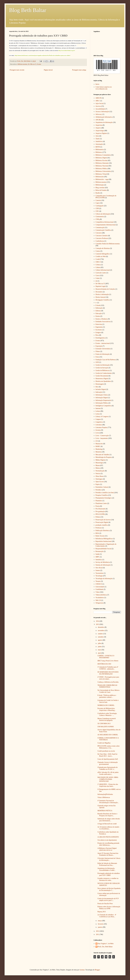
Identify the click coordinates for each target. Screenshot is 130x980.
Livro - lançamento (102, 438)
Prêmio (98, 517)
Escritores (99, 330)
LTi (97, 441)
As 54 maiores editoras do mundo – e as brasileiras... (109, 828)
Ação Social (99, 103)
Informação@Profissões (105, 794)
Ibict (97, 387)
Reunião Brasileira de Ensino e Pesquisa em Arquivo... (107, 815)
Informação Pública (102, 403)
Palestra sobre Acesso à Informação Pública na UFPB (109, 908)
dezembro (101, 627)
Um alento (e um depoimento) (107, 840)
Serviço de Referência (103, 562)
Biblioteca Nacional (102, 166)
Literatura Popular (101, 427)
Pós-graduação (100, 511)
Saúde (97, 554)
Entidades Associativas (103, 322)
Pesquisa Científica (102, 495)
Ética (97, 335)
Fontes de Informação (103, 354)
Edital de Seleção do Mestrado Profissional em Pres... (107, 864)
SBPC (97, 557)
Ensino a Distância (102, 319)
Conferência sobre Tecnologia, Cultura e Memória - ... (107, 714)
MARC (98, 446)
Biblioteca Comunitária (103, 155)
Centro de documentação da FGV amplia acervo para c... (108, 900)
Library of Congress (102, 417)
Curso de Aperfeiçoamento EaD (108, 759)
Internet (98, 408)
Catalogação (99, 206)
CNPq (97, 219)
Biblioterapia (100, 185)
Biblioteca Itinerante (102, 163)
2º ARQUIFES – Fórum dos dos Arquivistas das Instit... (108, 785)
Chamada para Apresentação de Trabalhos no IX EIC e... (108, 768)
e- (96, 303)
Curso (97, 275)
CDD (97, 208)
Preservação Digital (102, 522)
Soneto (98, 570)
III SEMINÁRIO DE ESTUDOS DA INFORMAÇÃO (108, 673)
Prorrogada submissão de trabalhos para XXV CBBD (109, 874)
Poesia (98, 506)
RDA (97, 533)
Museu (98, 465)
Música (98, 468)
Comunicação (100, 227)
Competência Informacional (105, 222)
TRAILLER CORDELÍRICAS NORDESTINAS (107, 686)
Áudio (98, 139)
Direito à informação (102, 294)
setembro (101, 637)
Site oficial (99, 568)
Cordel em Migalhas (104, 743)
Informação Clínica (102, 395)
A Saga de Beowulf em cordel (107, 824)
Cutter (98, 278)
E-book (98, 305)
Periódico (99, 490)
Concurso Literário (102, 236)
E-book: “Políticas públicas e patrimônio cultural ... (107, 696)
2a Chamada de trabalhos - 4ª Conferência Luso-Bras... (107, 916)
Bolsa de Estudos (101, 190)
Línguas (98, 419)
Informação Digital (102, 398)
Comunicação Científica (103, 230)
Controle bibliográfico (103, 254)
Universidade (100, 587)
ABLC (98, 101)
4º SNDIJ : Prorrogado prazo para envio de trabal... (108, 678)
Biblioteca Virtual (101, 174)
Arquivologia (100, 131)
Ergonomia (99, 327)
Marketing (99, 449)
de (96, 281)
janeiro (100, 927)
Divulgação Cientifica (103, 300)
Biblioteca (99, 152)
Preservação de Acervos (103, 520)
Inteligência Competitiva (103, 406)
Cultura (98, 267)
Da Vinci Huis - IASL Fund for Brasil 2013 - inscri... (107, 755)
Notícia (98, 474)
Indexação (99, 392)
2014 (98, 621)
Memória (98, 452)
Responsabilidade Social (103, 549)
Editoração (99, 308)
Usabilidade (99, 589)
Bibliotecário (100, 177)
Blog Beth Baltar (28, 10)
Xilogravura (99, 603)
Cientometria (100, 217)
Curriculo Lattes (101, 273)
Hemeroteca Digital (102, 379)
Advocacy (99, 114)
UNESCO (99, 584)
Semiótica (99, 560)
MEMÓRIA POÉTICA (105, 811)
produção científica (102, 525)
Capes (97, 203)
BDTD (98, 147)
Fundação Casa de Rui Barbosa (106, 360)
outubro (101, 634)
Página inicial (48, 70)
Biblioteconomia (22, 64)
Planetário (99, 501)
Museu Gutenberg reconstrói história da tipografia (107, 719)
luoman (82, 970)
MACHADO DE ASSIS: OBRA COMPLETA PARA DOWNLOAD (108, 779)
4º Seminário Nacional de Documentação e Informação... (108, 802)
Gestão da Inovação (102, 368)
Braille (98, 193)
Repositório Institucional (103, 541)
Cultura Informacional (103, 270)
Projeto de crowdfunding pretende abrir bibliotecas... (108, 844)
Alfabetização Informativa (104, 117)
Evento (39, 64)
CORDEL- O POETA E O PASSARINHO (106, 657)
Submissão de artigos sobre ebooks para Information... (109, 820)
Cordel (98, 259)
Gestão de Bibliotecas (103, 370)
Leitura (98, 411)
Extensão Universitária (103, 349)
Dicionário (99, 292)
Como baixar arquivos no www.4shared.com (104, 88)
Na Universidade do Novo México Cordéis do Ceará (109, 691)
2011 (98, 934)
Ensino (98, 316)
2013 (98, 624)
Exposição (99, 346)
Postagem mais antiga (79, 70)
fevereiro (101, 924)
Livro (97, 433)
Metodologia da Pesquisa (104, 457)
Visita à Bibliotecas (104, 797)
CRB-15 (98, 262)
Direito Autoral (100, 297)
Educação (99, 313)
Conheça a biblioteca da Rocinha (108, 682)
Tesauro (98, 581)
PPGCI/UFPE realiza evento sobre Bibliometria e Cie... (109, 747)
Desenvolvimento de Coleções (105, 289)
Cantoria (98, 200)
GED (97, 362)
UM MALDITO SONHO (106, 727)
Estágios (98, 332)
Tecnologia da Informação (104, 579)
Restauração (99, 551)
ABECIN (99, 98)
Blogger (97, 970)
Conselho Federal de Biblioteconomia (108, 244)
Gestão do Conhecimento (104, 373)
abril (99, 653)
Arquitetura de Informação (104, 122)
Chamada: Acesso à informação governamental (108, 763)
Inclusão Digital (101, 389)
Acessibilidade (100, 109)
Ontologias (99, 479)
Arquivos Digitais (101, 133)
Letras (98, 414)
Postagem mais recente (17, 70)
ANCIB (98, 120)
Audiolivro (99, 141)
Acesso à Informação (102, 112)
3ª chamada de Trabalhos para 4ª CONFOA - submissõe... (108, 668)
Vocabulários (100, 598)
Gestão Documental (102, 376)
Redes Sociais (100, 536)
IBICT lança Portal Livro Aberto (108, 661)
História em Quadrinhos (103, 381)
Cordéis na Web (101, 256)
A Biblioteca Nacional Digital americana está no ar (107, 849)
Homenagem (100, 384)
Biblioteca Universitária (103, 171)
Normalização (100, 471)
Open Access (100, 482)
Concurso (99, 233)
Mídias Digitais (101, 460)
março (100, 921)
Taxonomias (99, 573)
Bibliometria (100, 150)
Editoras (98, 311)
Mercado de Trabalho (102, 455)
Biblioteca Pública (101, 169)
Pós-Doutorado (100, 509)
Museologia (99, 463)
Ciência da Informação (103, 214)
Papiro (98, 484)
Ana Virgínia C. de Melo (106, 944)
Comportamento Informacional (105, 225)
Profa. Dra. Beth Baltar (105, 947)
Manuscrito (99, 444)
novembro (101, 631)
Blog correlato (100, 188)
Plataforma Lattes (101, 503)
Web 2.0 (98, 600)
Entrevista (99, 324)
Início (97, 84)
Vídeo (97, 592)
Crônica (98, 265)
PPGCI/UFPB (100, 514)
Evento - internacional (103, 343)
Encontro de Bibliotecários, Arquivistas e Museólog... (107, 709)
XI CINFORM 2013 (104, 724)
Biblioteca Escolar (101, 160)
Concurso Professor (102, 238)
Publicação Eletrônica (103, 531)
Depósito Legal (100, 286)
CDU (97, 211)
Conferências (100, 241)
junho (100, 647)
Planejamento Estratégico (104, 498)
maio (100, 650)
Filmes (98, 351)
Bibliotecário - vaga (102, 179)
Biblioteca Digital (101, 158)
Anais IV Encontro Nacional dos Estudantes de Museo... (108, 854)
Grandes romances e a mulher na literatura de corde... (108, 879)
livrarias (98, 430)
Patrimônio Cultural (102, 487)
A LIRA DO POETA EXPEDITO (108, 837)
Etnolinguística (100, 338)
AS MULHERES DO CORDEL (108, 735)
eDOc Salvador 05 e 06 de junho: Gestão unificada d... (108, 773)
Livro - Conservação (102, 436)
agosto (100, 640)
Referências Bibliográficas (104, 539)
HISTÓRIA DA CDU (104, 664)
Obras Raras (99, 476)
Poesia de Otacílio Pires (105, 904)
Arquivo (98, 128)
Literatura (99, 425)
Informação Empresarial (103, 400)
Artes (97, 136)
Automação (99, 144)
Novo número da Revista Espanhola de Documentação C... (109, 889)
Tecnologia (99, 576)
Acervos (98, 106)
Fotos (97, 357)
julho (100, 643)
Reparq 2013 (102, 912)
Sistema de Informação (103, 565)
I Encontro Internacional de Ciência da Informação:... (109, 859)
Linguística (99, 422)
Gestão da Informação (103, 365)
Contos (98, 251)
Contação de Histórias (103, 248)
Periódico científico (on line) (105, 493)
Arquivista (99, 125)
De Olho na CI (32, 64)
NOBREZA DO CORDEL (106, 705)
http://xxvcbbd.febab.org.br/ (67, 51)
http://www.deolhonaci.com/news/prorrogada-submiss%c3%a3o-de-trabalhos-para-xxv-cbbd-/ (42, 55)
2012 (98, 931)
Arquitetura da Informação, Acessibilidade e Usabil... (107, 869)
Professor (99, 528)
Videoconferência (101, 595)
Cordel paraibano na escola (106, 751)
